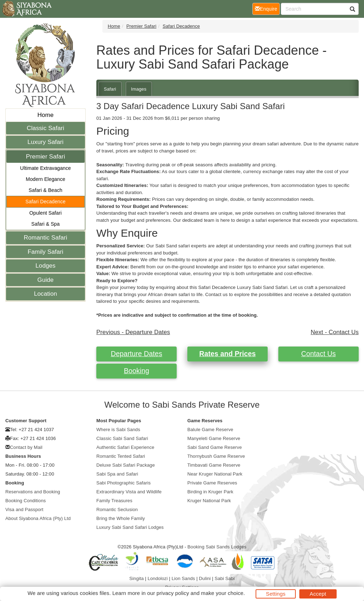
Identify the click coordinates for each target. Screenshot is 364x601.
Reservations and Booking (33, 492)
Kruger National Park (209, 501)
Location (45, 294)
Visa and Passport (24, 509)
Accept (318, 594)
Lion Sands (183, 578)
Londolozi (158, 578)
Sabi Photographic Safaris (124, 483)
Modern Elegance (45, 179)
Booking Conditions (26, 501)
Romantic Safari (45, 238)
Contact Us (318, 354)
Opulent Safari (46, 213)
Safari (110, 89)
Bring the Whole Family (121, 518)
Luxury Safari (45, 142)
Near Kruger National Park (215, 474)
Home (45, 115)
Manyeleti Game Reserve (214, 438)
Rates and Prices (228, 354)
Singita (136, 578)
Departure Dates (137, 354)
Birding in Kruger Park (210, 492)
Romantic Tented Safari (121, 456)
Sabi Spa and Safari (117, 474)
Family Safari (46, 252)
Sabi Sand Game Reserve (215, 447)
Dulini (205, 578)
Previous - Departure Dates (133, 332)
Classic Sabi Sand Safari (122, 438)
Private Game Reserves (212, 483)
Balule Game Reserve (210, 430)
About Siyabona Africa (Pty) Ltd (38, 518)
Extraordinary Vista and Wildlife (129, 492)
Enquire (267, 8)
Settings (276, 594)
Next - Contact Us (335, 332)
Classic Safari (45, 128)
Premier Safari (45, 157)
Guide (45, 280)
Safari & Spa (45, 224)
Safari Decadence (46, 202)
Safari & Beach (46, 190)
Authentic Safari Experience (125, 447)
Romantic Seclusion (117, 509)
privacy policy (173, 593)
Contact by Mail (26, 447)
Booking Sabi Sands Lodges (217, 547)
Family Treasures (114, 501)
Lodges (45, 266)
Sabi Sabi (225, 578)
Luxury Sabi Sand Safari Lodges (130, 527)
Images (139, 89)
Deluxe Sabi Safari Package (125, 465)
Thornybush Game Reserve (216, 456)
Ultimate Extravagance (46, 168)
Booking (136, 371)
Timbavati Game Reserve (214, 465)
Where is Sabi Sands (118, 430)
